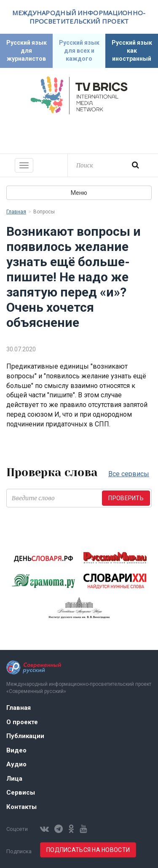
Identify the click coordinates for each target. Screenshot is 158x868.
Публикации (25, 736)
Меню (79, 193)
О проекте (22, 722)
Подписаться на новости (88, 850)
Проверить (126, 498)
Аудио (16, 764)
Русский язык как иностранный (132, 51)
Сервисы (21, 793)
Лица (14, 779)
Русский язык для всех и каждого (79, 51)
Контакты (21, 807)
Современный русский (79, 133)
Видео (16, 750)
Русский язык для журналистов (27, 51)
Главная (16, 212)
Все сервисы (129, 474)
